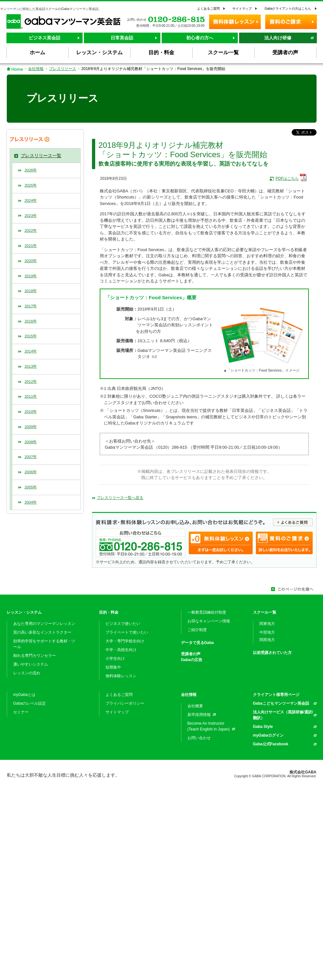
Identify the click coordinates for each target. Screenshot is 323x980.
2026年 (31, 170)
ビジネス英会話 (45, 38)
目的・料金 (109, 612)
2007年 (31, 457)
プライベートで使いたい (127, 632)
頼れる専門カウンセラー (35, 656)
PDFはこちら (287, 179)
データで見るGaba (197, 643)
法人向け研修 (278, 38)
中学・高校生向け (121, 650)
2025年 (31, 185)
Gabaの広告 (192, 660)
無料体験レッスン (121, 676)
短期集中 (113, 667)
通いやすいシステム (31, 664)
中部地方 (267, 632)
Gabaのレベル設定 (30, 703)
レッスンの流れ (27, 673)
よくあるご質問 (208, 9)
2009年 (31, 427)
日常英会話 (122, 38)
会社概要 (195, 706)
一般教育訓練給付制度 (207, 612)
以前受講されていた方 (272, 653)
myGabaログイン (268, 735)
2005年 (31, 487)
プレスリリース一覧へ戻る (120, 498)
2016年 (31, 321)
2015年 (31, 336)
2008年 (31, 442)
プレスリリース (63, 69)
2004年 (31, 502)
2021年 (31, 246)
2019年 (31, 276)
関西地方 (267, 640)
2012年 (31, 382)
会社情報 (36, 69)
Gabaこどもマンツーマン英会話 (281, 703)
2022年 (31, 230)
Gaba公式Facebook (271, 744)
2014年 (31, 351)
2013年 (31, 366)
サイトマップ (242, 9)
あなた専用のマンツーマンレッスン (44, 624)
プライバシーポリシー (125, 703)
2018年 (31, 291)
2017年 (31, 306)
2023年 (31, 216)
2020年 (31, 261)
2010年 (31, 412)
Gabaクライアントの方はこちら (288, 9)
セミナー (21, 712)
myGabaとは (24, 695)
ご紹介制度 (197, 630)
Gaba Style (263, 727)
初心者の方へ (200, 38)
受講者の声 (191, 654)
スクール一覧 (265, 612)
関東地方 (267, 624)
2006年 (31, 472)
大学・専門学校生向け (125, 641)
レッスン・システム (24, 612)
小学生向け (115, 658)
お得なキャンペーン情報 (209, 621)
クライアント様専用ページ (276, 695)
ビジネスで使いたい (123, 624)
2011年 (31, 396)
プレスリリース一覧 (41, 156)
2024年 (31, 200)
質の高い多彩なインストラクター (42, 632)
